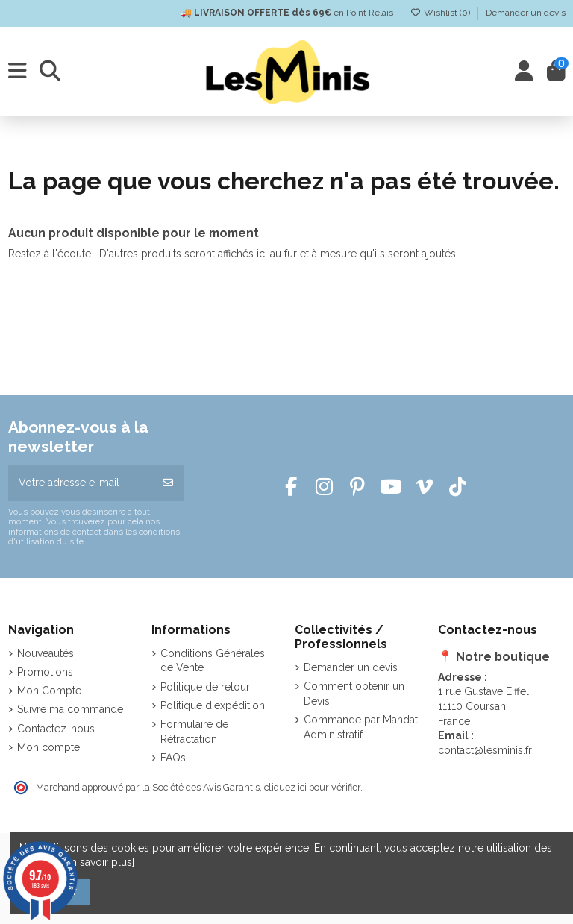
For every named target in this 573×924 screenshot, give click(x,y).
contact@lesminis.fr (485, 750)
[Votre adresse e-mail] (81, 483)
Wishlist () (441, 13)
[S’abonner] (168, 483)
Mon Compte (49, 691)
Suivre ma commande (70, 709)
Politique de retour (205, 687)
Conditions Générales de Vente (213, 661)
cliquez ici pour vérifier (312, 787)
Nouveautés (46, 653)
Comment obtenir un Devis (354, 694)
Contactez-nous (56, 729)
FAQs (173, 758)
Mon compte (48, 747)
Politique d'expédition (213, 705)
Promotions (45, 672)
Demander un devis (526, 13)
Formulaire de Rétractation (194, 732)
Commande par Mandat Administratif (361, 727)
